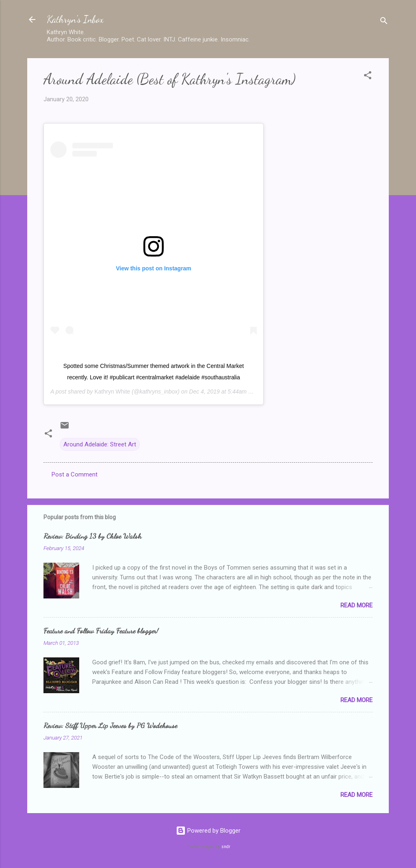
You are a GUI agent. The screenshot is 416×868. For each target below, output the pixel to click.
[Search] (384, 22)
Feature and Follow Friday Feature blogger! (101, 631)
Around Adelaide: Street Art (100, 444)
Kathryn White (112, 392)
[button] (368, 77)
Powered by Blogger (208, 831)
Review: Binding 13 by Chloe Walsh (92, 536)
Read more (356, 605)
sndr (226, 847)
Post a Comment (75, 474)
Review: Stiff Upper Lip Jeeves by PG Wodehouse (110, 725)
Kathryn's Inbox (75, 19)
